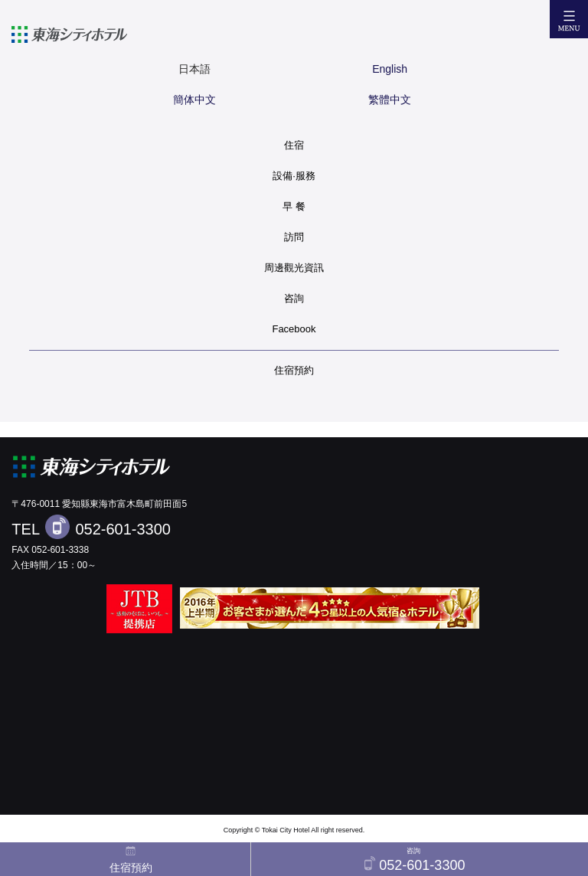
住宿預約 (294, 370)
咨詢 (294, 298)
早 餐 (294, 206)
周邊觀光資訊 (294, 268)
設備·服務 (294, 176)
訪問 (294, 237)
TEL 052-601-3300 (91, 527)
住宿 (294, 145)
